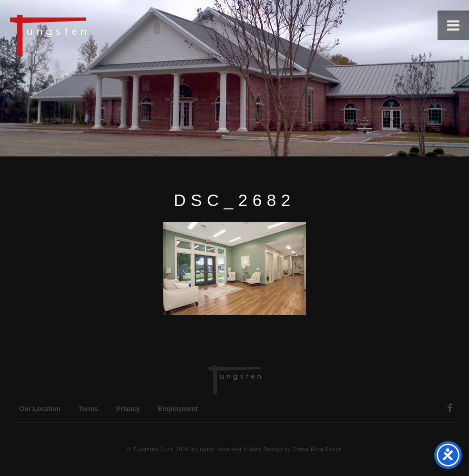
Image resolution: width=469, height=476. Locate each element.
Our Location (40, 409)
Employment (178, 409)
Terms (88, 409)
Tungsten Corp (153, 449)
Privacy (128, 409)
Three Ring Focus (317, 449)
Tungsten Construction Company (81, 35)
